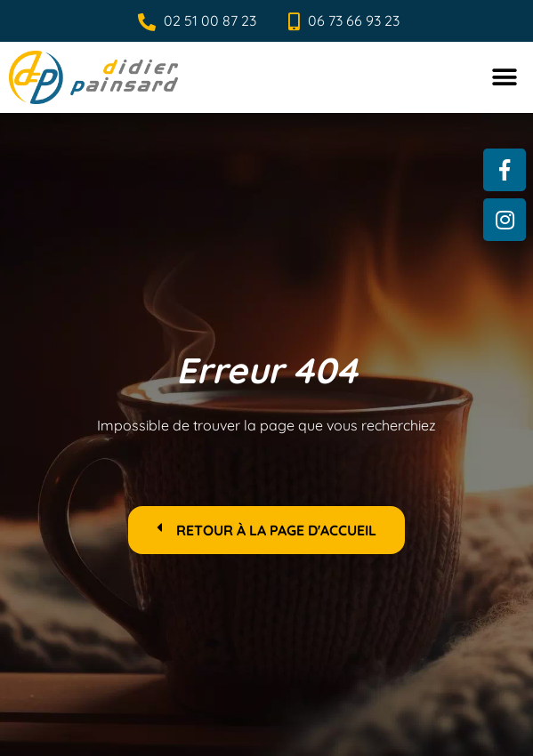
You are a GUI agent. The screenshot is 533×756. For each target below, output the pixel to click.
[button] (504, 78)
